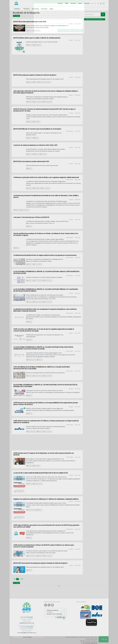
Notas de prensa (31, 360)
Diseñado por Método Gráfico (89, 641)
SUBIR (104, 639)
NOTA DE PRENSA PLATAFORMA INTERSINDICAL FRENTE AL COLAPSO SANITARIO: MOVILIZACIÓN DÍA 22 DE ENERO (42, 368)
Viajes (51, 9)
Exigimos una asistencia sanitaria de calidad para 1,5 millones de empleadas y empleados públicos (46, 499)
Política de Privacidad (71, 637)
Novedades (36, 31)
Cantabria (71, 24)
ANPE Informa (37, 45)
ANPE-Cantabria (70, 351)
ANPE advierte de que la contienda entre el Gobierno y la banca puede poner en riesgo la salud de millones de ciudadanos (46, 422)
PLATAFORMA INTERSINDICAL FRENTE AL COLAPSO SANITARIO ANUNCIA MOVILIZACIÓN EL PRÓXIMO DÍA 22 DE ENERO (45, 386)
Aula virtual (35, 9)
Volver (16, 16)
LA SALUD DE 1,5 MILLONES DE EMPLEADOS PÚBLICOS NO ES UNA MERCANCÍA (41, 473)
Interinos (18, 9)
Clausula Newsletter (91, 639)
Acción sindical (47, 376)
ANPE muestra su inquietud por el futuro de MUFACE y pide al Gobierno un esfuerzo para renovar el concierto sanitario (44, 546)
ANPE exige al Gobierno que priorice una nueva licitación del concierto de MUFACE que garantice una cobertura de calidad (46, 526)
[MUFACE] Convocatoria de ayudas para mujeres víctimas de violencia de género (40, 563)
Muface (29, 31)
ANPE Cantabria (27, 637)
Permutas (27, 9)
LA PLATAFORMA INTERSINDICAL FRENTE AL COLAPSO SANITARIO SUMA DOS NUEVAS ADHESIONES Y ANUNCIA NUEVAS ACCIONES (43, 348)
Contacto (87, 3)
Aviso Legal (94, 637)
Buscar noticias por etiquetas (95, 19)
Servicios (73, 3)
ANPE (67, 3)
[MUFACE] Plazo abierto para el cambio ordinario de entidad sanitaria (37, 38)
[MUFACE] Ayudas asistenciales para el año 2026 (30, 22)
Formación (44, 9)
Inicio (60, 3)
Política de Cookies (84, 637)
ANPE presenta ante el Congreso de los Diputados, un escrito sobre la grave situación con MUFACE (44, 454)
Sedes (80, 3)
